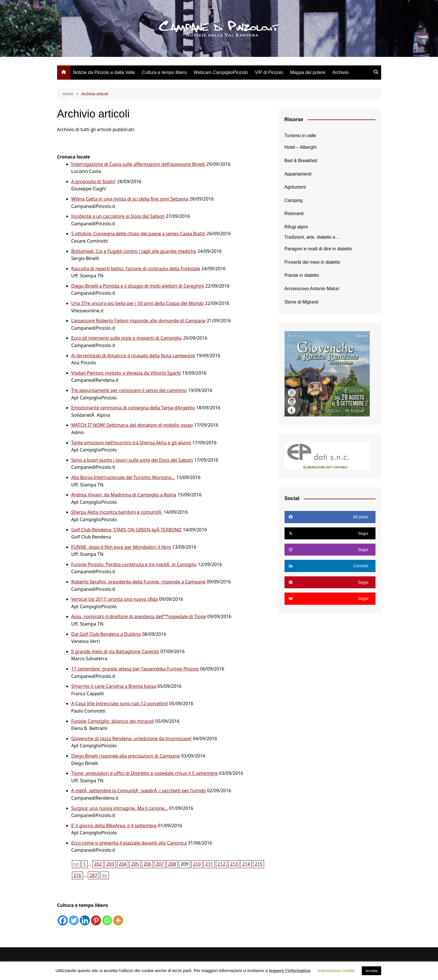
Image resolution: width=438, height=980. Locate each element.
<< (76, 864)
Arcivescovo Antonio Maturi (312, 289)
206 (147, 864)
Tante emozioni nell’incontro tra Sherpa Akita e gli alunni (131, 443)
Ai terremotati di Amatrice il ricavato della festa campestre (133, 356)
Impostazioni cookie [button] (336, 970)
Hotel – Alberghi (301, 147)
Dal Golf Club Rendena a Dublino (106, 634)
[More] (118, 920)
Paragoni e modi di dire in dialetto (318, 249)
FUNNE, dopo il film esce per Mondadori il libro (121, 547)
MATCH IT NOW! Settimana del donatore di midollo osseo (132, 425)
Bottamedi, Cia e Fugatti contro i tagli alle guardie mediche (134, 251)
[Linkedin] (85, 920)
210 (197, 864)
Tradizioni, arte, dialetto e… (312, 237)
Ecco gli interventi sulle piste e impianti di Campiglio (127, 338)
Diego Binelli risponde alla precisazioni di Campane (126, 756)
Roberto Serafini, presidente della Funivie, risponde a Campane (138, 582)
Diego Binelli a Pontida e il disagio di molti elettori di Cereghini (138, 286)
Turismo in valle (300, 136)
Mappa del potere (308, 72)
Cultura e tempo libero (164, 72)
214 (246, 864)
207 (160, 864)
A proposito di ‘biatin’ (94, 181)
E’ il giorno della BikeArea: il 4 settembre (114, 826)
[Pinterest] (96, 920)
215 (259, 864)
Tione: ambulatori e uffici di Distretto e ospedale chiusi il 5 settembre (145, 773)
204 (123, 864)
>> (104, 875)
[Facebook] (63, 920)
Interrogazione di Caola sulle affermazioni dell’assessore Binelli (138, 164)
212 (222, 864)
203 (110, 864)
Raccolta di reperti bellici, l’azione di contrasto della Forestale (136, 269)
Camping (294, 200)
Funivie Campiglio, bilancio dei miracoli (113, 721)
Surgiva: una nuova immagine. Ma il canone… (120, 808)
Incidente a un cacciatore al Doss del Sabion (118, 216)
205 (135, 864)
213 (234, 864)
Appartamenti (298, 174)
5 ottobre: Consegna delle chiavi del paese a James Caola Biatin (138, 234)
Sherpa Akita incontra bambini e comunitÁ (117, 512)
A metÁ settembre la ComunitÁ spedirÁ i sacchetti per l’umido (139, 791)
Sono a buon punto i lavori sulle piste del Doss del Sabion (132, 460)
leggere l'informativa (290, 970)
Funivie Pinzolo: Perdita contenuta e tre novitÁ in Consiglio (134, 564)
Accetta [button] (371, 971)
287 (93, 875)
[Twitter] (74, 920)
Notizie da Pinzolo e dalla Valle (104, 72)
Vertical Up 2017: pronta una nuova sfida (115, 599)
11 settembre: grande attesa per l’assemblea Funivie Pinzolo (135, 669)
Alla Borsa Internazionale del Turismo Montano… (123, 477)
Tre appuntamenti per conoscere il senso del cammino (129, 390)
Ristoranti (294, 213)
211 (209, 864)
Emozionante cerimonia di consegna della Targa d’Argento (133, 408)
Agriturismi (295, 187)
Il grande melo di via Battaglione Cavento (115, 651)
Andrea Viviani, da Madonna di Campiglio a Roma (124, 495)
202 (98, 864)
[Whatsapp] (107, 920)
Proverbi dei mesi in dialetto (313, 262)
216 (77, 875)
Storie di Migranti (302, 302)
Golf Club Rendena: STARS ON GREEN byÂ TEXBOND (126, 530)
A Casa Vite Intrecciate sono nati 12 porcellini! (120, 703)
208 (172, 864)
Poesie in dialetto (302, 275)
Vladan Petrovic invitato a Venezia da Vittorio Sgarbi (126, 373)
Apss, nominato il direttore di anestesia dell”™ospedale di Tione (139, 616)
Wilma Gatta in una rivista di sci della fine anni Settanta (130, 199)
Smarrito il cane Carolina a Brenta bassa (114, 686)
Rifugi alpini (296, 227)
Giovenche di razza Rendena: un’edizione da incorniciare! (132, 738)
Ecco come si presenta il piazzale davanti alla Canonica (129, 843)
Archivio (340, 72)
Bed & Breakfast (301, 161)
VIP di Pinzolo (269, 72)
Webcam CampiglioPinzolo (221, 72)
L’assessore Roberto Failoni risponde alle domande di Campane (139, 321)
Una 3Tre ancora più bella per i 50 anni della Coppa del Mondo (138, 303)
